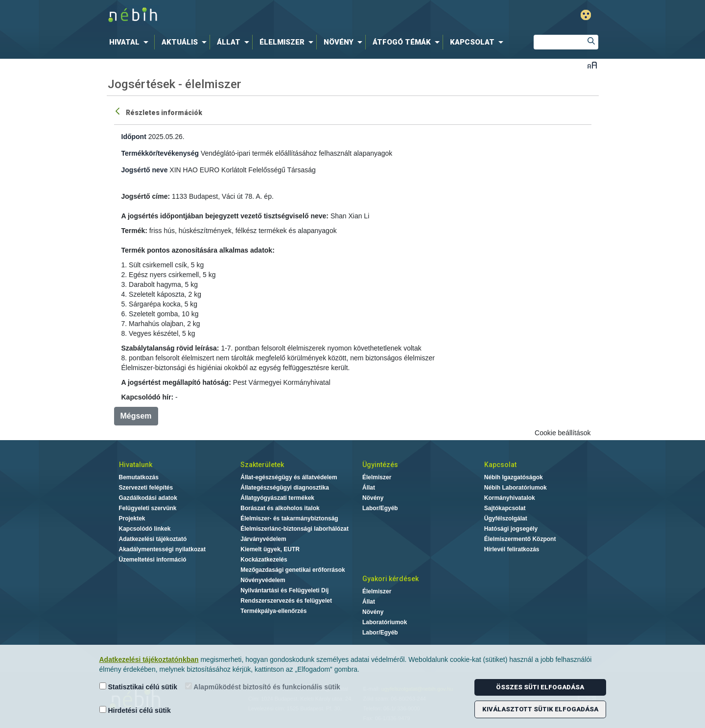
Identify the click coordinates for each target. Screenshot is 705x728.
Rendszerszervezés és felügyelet (286, 601)
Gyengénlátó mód (586, 15)
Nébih (248, 15)
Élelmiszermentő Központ (520, 539)
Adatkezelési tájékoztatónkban (149, 659)
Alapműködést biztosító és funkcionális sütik (263, 687)
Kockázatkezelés (264, 560)
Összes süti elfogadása (540, 687)
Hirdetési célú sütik (135, 710)
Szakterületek (262, 465)
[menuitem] (131, 42)
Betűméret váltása (592, 65)
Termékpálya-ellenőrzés (273, 611)
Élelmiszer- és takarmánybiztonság (289, 518)
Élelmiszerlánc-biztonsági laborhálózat (294, 529)
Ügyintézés (380, 465)
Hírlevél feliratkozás (512, 549)
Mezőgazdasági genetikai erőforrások (293, 570)
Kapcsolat (500, 465)
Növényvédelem (263, 580)
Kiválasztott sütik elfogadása (540, 709)
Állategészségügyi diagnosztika (285, 488)
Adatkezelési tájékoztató (153, 539)
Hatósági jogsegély (511, 529)
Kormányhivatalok (510, 498)
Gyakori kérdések (390, 579)
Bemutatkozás (139, 477)
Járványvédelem (263, 539)
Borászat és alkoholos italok (280, 508)
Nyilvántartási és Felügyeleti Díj (284, 590)
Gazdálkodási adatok (148, 498)
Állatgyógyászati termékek (277, 498)
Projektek (132, 518)
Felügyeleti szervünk (148, 508)
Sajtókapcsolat (505, 508)
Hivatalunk (136, 465)
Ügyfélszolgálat (506, 518)
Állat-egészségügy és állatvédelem (289, 477)
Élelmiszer (377, 477)
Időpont (134, 137)
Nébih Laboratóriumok (516, 488)
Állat (369, 488)
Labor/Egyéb (380, 508)
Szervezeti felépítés (146, 488)
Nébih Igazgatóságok (514, 477)
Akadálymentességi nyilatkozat (162, 549)
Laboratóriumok (385, 622)
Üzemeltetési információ (153, 560)
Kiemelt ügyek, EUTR (270, 549)
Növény (373, 498)
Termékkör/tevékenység (160, 153)
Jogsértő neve (145, 170)
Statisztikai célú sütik (139, 687)
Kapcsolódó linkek (145, 529)
